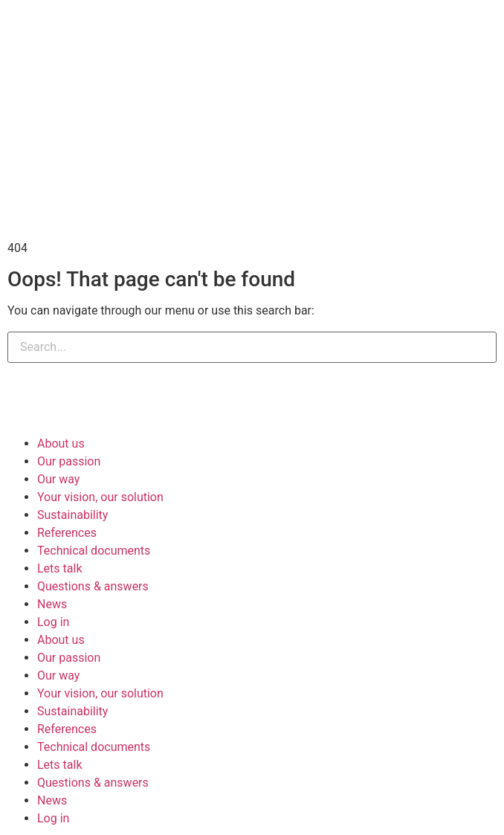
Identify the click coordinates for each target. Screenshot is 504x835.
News (52, 604)
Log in (53, 622)
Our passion (69, 461)
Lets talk (60, 568)
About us (61, 444)
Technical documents (94, 551)
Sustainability (72, 515)
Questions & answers (93, 586)
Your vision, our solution (100, 497)
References (67, 533)
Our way (58, 479)
